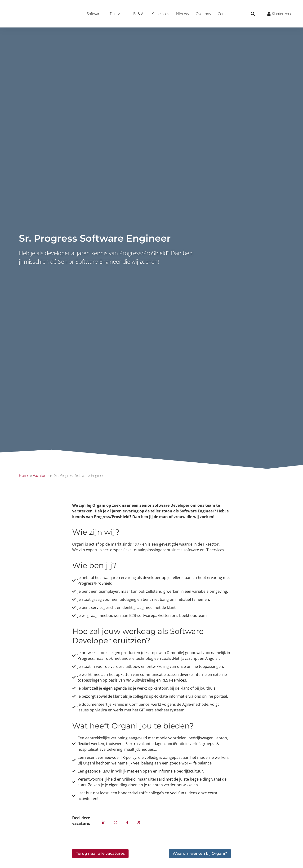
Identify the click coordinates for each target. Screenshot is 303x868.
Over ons (203, 14)
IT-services (117, 14)
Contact (224, 14)
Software (94, 14)
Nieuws (182, 14)
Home (24, 475)
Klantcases (160, 14)
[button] (253, 14)
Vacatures (41, 475)
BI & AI (139, 14)
